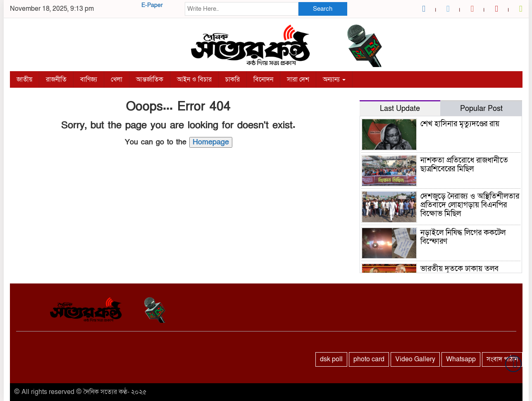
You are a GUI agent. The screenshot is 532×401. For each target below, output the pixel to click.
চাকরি (233, 79)
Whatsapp (461, 359)
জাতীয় (24, 79)
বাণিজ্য (89, 79)
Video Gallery (415, 359)
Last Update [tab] (400, 109)
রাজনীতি (56, 79)
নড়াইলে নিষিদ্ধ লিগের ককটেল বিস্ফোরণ (463, 237)
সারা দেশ (298, 79)
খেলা (117, 79)
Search (323, 9)
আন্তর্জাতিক (150, 79)
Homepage (211, 142)
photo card (369, 359)
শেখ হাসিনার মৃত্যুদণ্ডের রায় (460, 124)
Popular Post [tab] (481, 109)
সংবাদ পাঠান (502, 359)
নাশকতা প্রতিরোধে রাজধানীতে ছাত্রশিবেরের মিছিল (464, 165)
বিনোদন (263, 79)
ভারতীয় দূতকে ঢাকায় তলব (459, 269)
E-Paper (152, 5)
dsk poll (331, 359)
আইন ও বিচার (194, 79)
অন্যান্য (334, 79)
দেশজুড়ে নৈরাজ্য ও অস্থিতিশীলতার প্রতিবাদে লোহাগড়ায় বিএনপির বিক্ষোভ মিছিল (470, 205)
